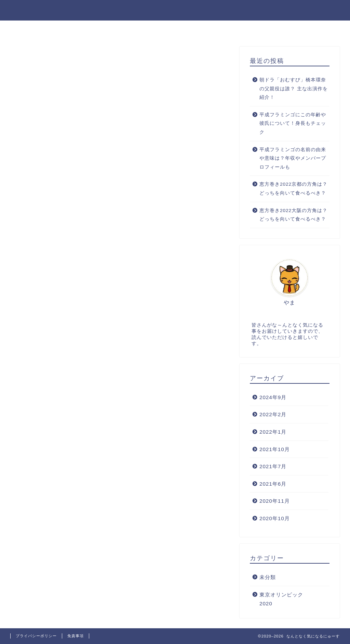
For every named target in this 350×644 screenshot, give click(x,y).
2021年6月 (273, 484)
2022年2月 (273, 414)
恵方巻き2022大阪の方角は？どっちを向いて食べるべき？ (293, 215)
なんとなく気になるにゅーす (175, 10)
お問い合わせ (131, 29)
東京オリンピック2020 (281, 599)
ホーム (39, 29)
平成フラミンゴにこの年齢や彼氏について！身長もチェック (293, 123)
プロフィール (81, 29)
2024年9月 (273, 397)
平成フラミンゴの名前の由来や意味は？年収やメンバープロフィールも (293, 158)
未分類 (268, 577)
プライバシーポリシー (192, 29)
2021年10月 (275, 449)
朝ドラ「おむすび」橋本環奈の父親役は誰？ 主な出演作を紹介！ (294, 89)
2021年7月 (273, 466)
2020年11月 (275, 501)
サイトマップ (253, 29)
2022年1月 (273, 432)
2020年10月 (275, 518)
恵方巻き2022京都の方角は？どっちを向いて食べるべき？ (293, 189)
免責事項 (76, 636)
